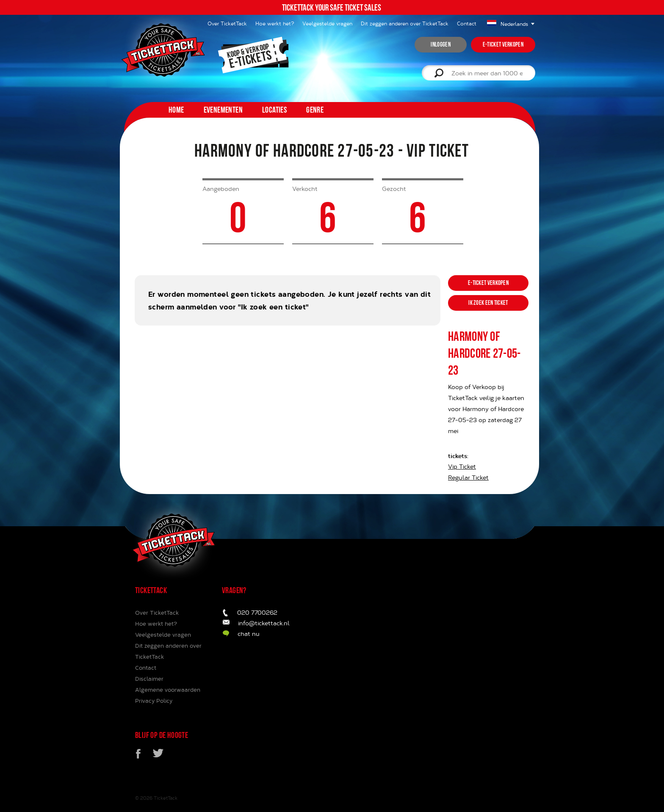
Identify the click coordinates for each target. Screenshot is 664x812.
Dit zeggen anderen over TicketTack (405, 23)
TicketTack (166, 798)
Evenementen (223, 110)
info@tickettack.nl (264, 623)
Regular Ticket (468, 477)
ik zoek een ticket (488, 303)
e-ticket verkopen (503, 44)
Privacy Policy (154, 701)
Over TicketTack (157, 613)
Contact (467, 23)
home (176, 110)
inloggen (440, 44)
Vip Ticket (462, 466)
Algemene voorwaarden (168, 690)
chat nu (249, 634)
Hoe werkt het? (275, 23)
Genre (315, 110)
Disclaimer (149, 679)
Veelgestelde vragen (327, 23)
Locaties (274, 110)
